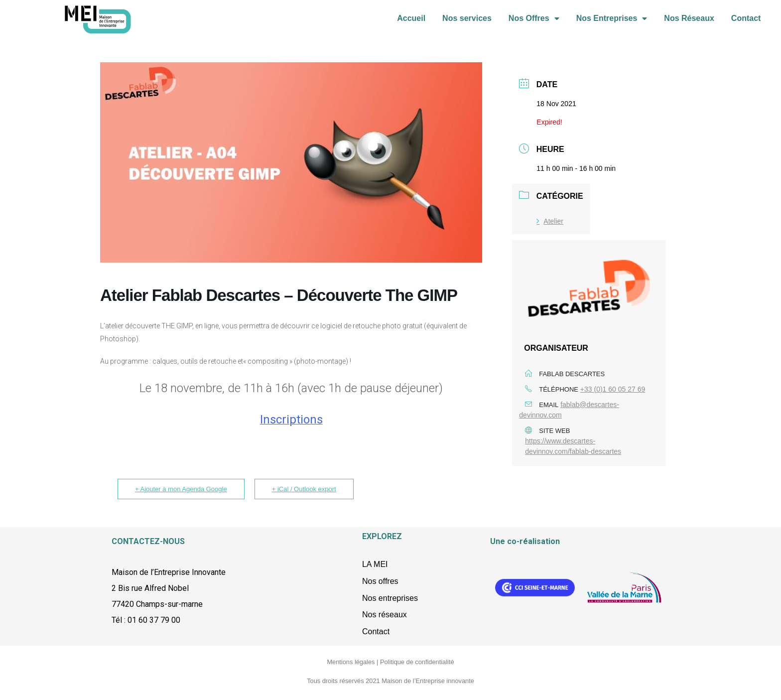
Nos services (467, 29)
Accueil (411, 29)
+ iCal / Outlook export (304, 489)
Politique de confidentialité (417, 662)
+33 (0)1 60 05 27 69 (613, 389)
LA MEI (375, 564)
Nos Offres (534, 29)
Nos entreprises (390, 598)
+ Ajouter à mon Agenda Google (181, 489)
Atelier (550, 221)
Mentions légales (351, 662)
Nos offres (380, 581)
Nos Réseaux (689, 29)
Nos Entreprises (612, 29)
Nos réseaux (385, 615)
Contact (746, 29)
